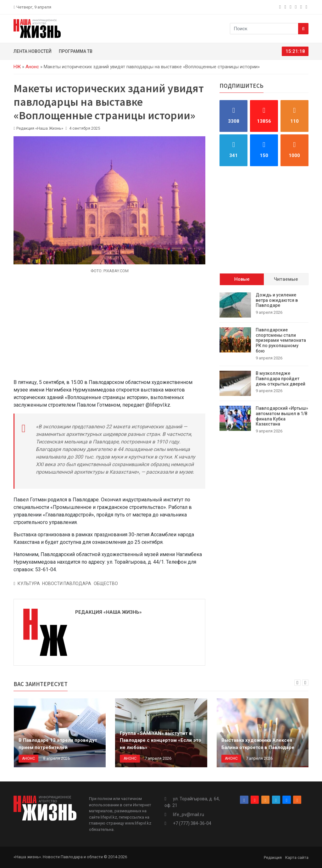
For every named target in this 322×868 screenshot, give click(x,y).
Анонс (32, 67)
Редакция (273, 857)
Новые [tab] (242, 279)
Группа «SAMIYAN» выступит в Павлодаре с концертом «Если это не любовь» (161, 740)
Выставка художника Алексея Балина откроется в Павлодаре (258, 744)
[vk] (302, 7)
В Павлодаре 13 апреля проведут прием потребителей (58, 744)
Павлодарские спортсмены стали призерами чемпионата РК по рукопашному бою (281, 340)
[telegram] (296, 7)
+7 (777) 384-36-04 (192, 823)
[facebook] (281, 7)
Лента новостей (33, 51)
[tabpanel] (264, 363)
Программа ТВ (76, 51)
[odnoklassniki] (291, 7)
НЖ (17, 67)
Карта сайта (297, 857)
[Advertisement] (109, 330)
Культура (29, 583)
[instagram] (286, 7)
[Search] (303, 29)
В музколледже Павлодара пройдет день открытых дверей (280, 379)
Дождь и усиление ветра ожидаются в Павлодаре (277, 300)
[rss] (307, 7)
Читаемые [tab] (286, 279)
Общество (106, 583)
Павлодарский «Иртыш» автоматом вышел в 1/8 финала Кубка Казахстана (282, 416)
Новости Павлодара (67, 583)
